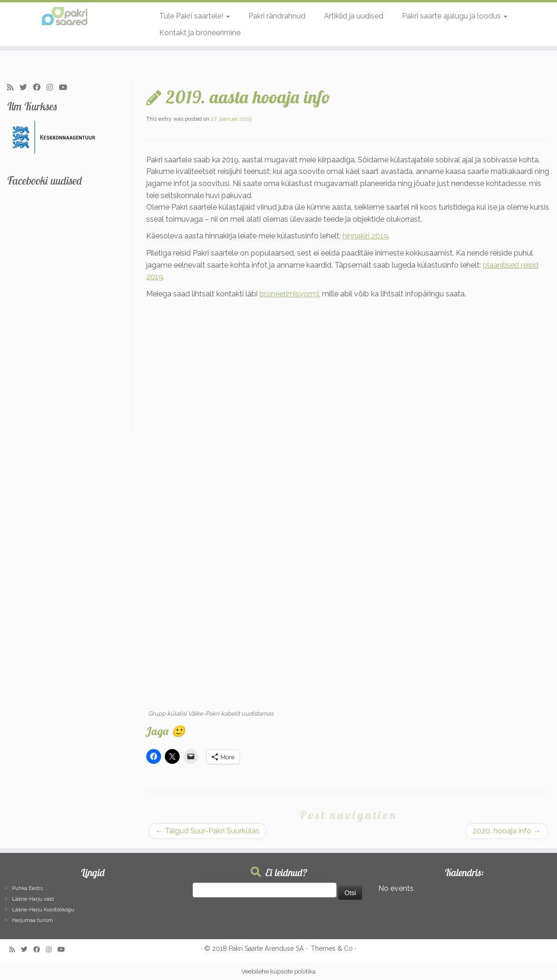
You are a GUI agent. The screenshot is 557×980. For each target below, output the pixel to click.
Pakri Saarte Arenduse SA (266, 948)
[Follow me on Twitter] (26, 88)
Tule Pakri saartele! (194, 16)
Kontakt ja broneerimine (200, 33)
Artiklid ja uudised (354, 16)
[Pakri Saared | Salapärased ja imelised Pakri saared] (64, 16)
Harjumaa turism (32, 920)
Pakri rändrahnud (277, 16)
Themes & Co (332, 948)
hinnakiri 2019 (365, 236)
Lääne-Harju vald (33, 899)
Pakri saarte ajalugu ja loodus (455, 16)
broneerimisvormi (289, 294)
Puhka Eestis (27, 888)
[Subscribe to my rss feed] (13, 88)
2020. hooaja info (507, 831)
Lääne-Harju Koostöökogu (43, 910)
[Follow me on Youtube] (66, 88)
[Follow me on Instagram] (53, 88)
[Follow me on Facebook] (40, 88)
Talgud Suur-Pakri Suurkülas (207, 831)
